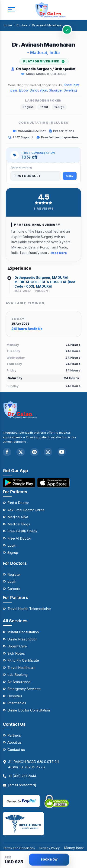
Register (14, 574)
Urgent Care (17, 646)
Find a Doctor (18, 503)
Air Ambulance (19, 682)
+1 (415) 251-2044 (22, 776)
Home (8, 25)
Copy (70, 176)
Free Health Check (22, 531)
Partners (14, 735)
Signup (13, 553)
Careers (14, 589)
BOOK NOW (49, 859)
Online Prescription (22, 639)
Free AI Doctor (19, 538)
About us (14, 742)
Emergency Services (24, 689)
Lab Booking (17, 675)
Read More (59, 253)
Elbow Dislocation (33, 90)
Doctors (22, 25)
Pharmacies (17, 703)
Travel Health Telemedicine (29, 609)
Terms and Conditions (19, 848)
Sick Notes (16, 653)
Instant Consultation (23, 632)
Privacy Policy (50, 848)
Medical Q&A (18, 517)
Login (12, 545)
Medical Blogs (19, 524)
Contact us (16, 750)
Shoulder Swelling (63, 90)
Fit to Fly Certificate (23, 660)
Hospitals (15, 696)
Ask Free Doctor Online (26, 510)
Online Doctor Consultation (29, 710)
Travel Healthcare (21, 668)
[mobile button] (12, 10)
